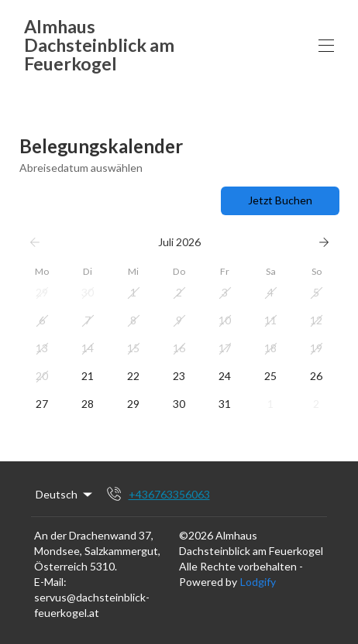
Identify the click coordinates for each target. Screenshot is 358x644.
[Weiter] (324, 242)
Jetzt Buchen (280, 200)
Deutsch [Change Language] (65, 495)
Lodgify (258, 582)
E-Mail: (50, 582)
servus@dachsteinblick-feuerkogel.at (92, 605)
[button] (42, 293)
